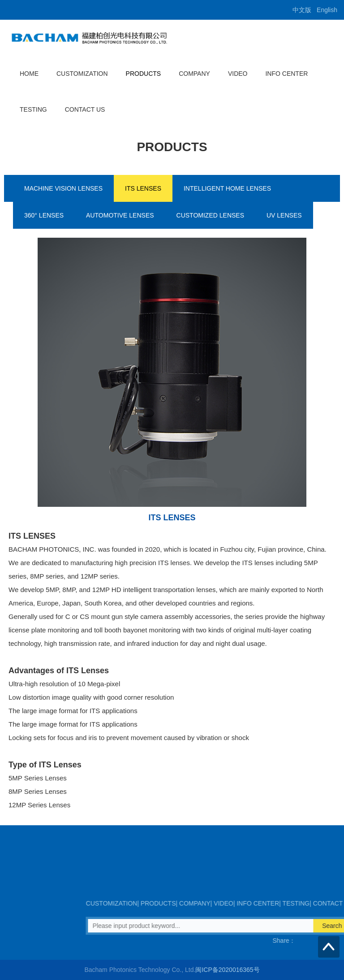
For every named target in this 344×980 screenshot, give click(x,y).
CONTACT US (85, 109)
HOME (29, 74)
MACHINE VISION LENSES (63, 188)
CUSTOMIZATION (82, 74)
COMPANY (194, 74)
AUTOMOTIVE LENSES (120, 215)
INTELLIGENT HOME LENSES (227, 188)
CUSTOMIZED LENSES (210, 215)
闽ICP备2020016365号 (227, 970)
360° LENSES (44, 215)
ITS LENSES (143, 188)
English (327, 10)
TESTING (33, 109)
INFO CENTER (286, 74)
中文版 (302, 10)
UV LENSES (284, 215)
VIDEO (238, 74)
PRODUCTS (144, 74)
